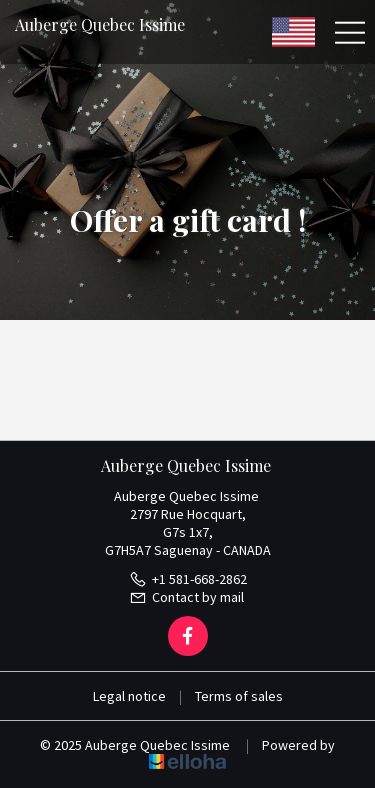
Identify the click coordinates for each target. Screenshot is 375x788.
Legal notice (129, 696)
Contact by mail (186, 597)
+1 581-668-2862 (188, 579)
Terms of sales (239, 696)
